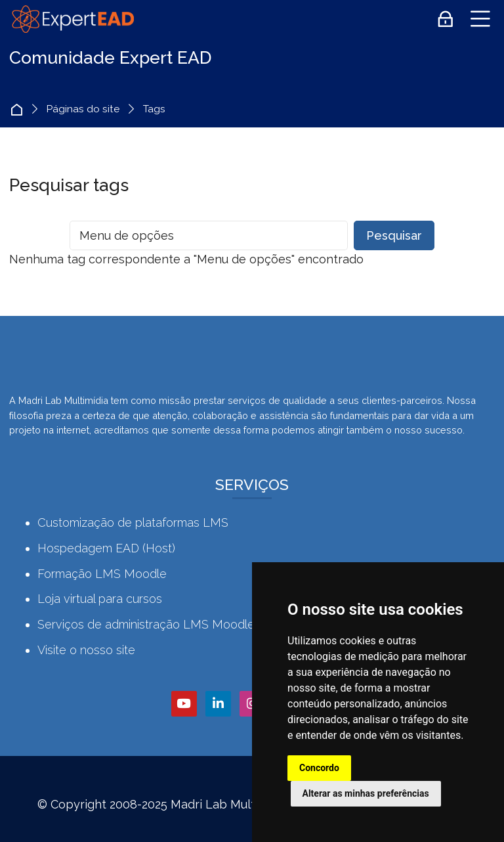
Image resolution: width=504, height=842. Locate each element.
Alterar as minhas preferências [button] (366, 793)
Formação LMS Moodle (102, 574)
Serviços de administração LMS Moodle (146, 624)
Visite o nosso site (86, 650)
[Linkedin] (218, 704)
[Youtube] (184, 704)
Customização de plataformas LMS (133, 522)
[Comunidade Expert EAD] (72, 19)
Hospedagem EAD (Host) (106, 548)
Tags (154, 109)
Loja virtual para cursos (100, 599)
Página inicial (20, 109)
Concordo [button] (319, 768)
